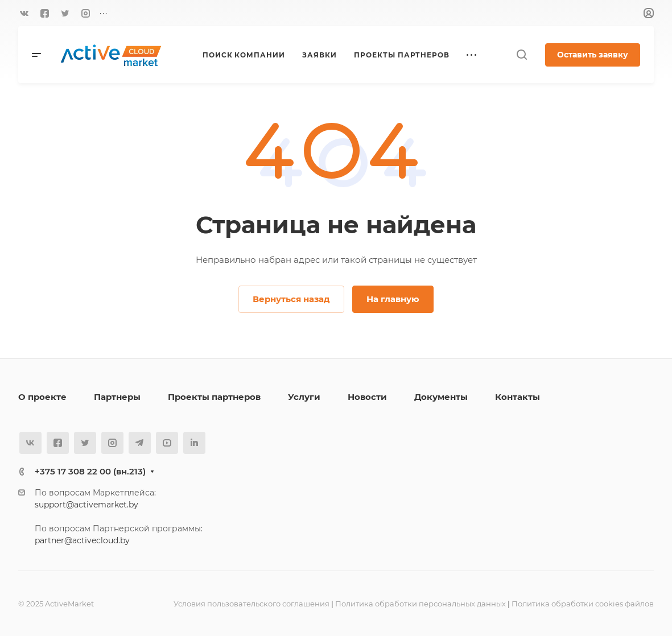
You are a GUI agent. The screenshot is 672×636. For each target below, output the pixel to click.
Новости (367, 397)
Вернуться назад (291, 299)
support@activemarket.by (86, 505)
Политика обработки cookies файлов (583, 604)
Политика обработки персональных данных (420, 604)
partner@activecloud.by (82, 540)
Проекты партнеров (214, 397)
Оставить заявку (593, 55)
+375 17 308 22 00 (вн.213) (90, 471)
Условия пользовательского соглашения (252, 604)
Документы (441, 397)
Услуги (304, 397)
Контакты (518, 397)
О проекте (42, 397)
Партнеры (117, 397)
